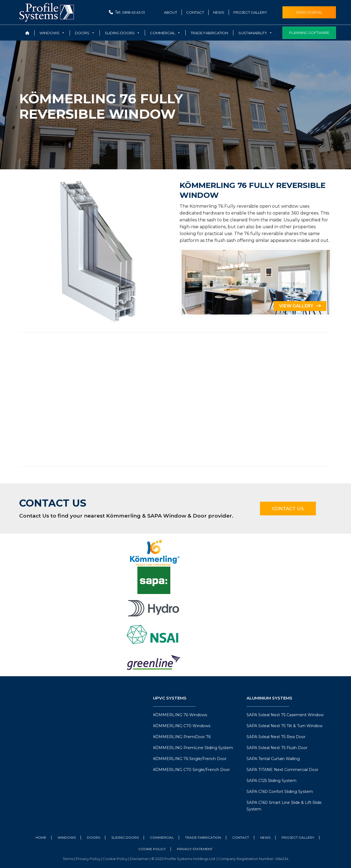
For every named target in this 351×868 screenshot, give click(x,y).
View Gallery (300, 306)
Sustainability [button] (255, 33)
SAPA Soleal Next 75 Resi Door (276, 737)
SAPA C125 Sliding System (271, 781)
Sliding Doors (125, 837)
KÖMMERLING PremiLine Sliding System (193, 748)
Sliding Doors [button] (122, 33)
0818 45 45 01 (133, 12)
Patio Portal (309, 12)
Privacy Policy (89, 859)
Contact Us (288, 509)
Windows (67, 837)
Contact (195, 12)
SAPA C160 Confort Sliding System (280, 792)
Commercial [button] (165, 33)
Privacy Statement (195, 849)
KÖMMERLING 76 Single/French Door (190, 759)
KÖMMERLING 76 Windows (180, 715)
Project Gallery (250, 12)
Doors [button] (85, 33)
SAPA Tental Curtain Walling (273, 759)
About (171, 12)
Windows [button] (52, 33)
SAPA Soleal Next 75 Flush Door (277, 748)
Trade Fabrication (209, 33)
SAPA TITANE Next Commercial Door (282, 770)
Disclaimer (140, 859)
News (219, 12)
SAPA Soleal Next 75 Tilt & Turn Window (285, 726)
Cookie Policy (152, 849)
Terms (69, 859)
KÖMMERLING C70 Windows (182, 726)
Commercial (162, 837)
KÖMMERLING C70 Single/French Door (191, 770)
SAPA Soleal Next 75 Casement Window (285, 715)
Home (41, 837)
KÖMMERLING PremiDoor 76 (182, 737)
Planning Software (309, 33)
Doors (94, 837)
